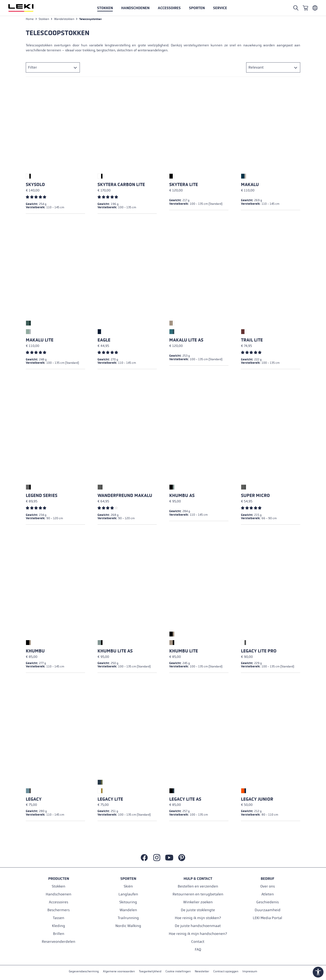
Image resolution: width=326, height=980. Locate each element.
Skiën (128, 886)
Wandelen (128, 910)
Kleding (59, 926)
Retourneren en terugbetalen (198, 894)
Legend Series (42, 497)
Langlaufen (128, 894)
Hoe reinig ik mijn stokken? (198, 918)
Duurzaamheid (268, 910)
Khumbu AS (182, 497)
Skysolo (35, 186)
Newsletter (202, 971)
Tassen (59, 918)
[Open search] (296, 8)
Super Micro (255, 497)
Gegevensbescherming (84, 971)
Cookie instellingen (178, 971)
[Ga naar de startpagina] (25, 8)
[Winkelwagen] (305, 8)
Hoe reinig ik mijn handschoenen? (198, 934)
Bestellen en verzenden (198, 886)
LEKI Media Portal (267, 918)
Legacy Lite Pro (259, 652)
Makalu (250, 186)
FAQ (198, 949)
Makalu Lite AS (186, 341)
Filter (33, 68)
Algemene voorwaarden (119, 971)
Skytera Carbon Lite (121, 186)
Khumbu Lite (184, 652)
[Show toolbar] (318, 972)
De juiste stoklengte (198, 910)
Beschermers (59, 910)
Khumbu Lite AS (115, 652)
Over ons (268, 886)
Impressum (250, 971)
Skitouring (128, 902)
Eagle (104, 341)
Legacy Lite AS (185, 800)
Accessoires (59, 902)
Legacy (34, 800)
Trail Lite (252, 341)
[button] (197, 8)
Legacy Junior (257, 800)
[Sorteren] (273, 68)
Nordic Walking (128, 926)
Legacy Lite (110, 800)
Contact (198, 941)
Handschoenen (59, 894)
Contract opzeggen (226, 971)
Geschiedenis (268, 902)
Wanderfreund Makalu (125, 497)
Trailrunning (128, 918)
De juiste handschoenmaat (198, 926)
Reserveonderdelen (59, 941)
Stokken (59, 886)
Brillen (59, 934)
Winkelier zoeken (198, 902)
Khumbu (35, 652)
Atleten (268, 894)
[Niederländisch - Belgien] (315, 8)
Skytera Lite (184, 186)
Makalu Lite (40, 341)
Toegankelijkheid (150, 971)
